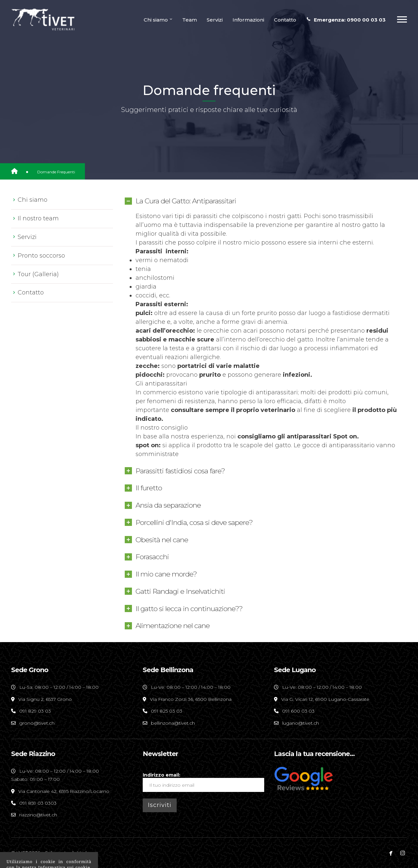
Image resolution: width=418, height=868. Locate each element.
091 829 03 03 (35, 711)
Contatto (31, 292)
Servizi (27, 237)
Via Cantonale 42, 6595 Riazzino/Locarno (63, 791)
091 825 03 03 (167, 711)
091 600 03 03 (298, 711)
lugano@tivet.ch (301, 723)
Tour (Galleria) (38, 274)
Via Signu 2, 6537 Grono (44, 699)
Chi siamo (32, 200)
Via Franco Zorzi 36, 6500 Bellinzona (190, 699)
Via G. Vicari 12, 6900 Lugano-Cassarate (325, 699)
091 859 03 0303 (38, 803)
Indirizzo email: (204, 782)
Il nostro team (38, 218)
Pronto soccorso (41, 256)
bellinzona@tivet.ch (173, 723)
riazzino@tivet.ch (38, 815)
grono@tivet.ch (37, 723)
